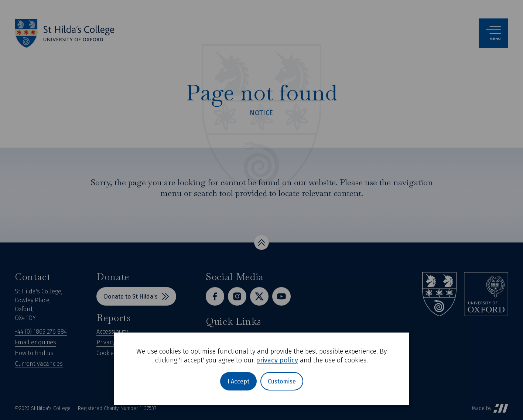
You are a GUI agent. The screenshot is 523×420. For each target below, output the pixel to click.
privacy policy (277, 360)
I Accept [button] (238, 381)
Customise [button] (282, 381)
